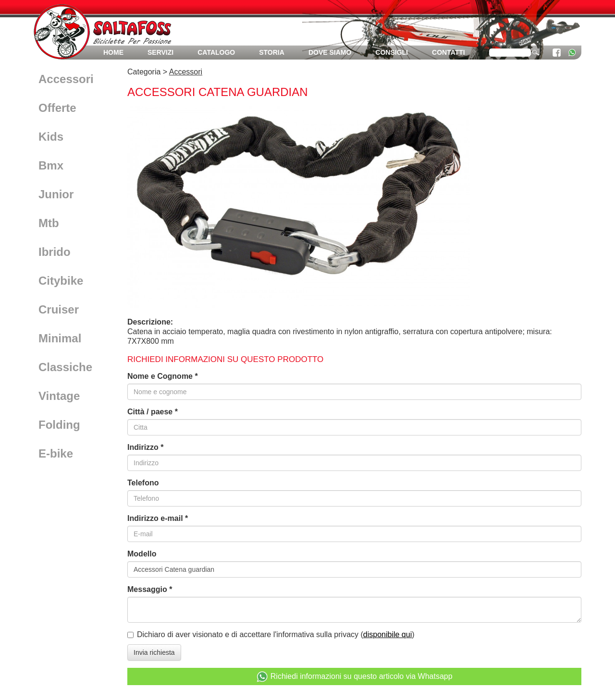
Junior (56, 194)
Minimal (60, 338)
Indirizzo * (146, 447)
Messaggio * (150, 589)
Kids (51, 137)
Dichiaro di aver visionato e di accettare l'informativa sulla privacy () (276, 634)
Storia (272, 52)
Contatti (449, 52)
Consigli (392, 52)
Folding (59, 425)
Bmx (51, 165)
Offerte (57, 108)
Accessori (66, 79)
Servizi (160, 52)
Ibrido (55, 252)
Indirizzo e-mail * (158, 518)
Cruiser (59, 309)
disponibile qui (387, 634)
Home (113, 52)
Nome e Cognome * (163, 376)
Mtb (49, 223)
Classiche (65, 367)
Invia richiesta (154, 652)
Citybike (61, 281)
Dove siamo (330, 52)
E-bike (56, 453)
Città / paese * (153, 412)
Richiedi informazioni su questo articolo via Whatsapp (354, 677)
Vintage (59, 396)
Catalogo (216, 52)
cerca (536, 52)
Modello (142, 554)
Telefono (143, 483)
